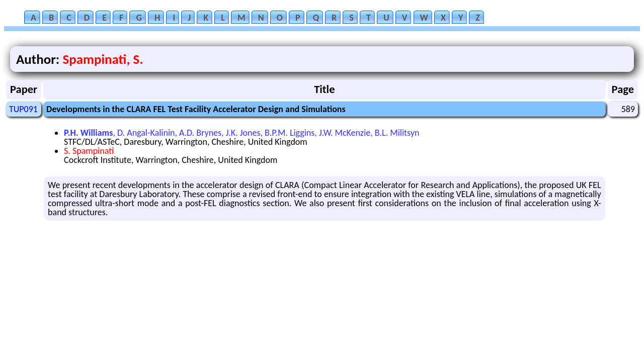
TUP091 (23, 109)
